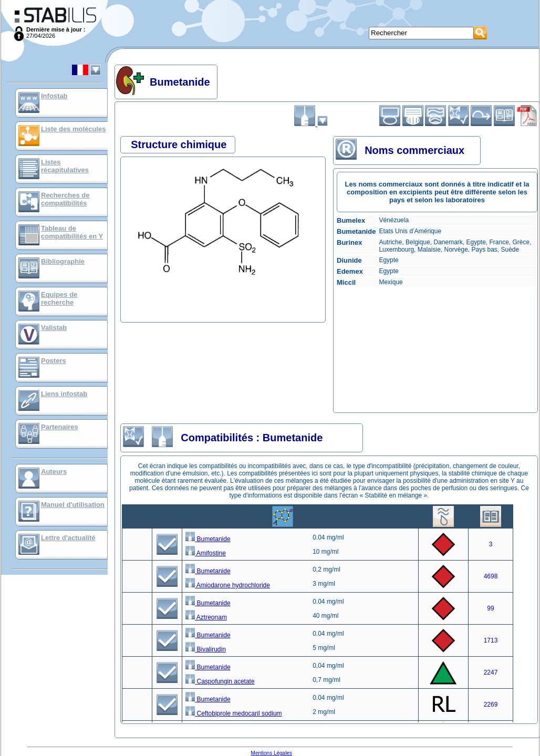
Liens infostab (64, 394)
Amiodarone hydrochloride (228, 585)
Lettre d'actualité (68, 538)
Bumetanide (208, 539)
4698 (491, 576)
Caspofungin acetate (220, 681)
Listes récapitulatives (65, 166)
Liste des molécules (74, 129)
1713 (491, 640)
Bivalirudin (206, 649)
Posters (54, 361)
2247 (491, 672)
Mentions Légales (272, 753)
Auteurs (54, 472)
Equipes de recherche (59, 298)
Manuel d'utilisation (73, 505)
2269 (491, 705)
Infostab (54, 96)
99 (490, 608)
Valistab (54, 328)
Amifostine (206, 553)
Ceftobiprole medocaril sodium (233, 713)
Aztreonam (206, 617)
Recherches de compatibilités (65, 199)
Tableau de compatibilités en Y (72, 232)
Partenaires (60, 427)
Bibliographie (63, 261)
